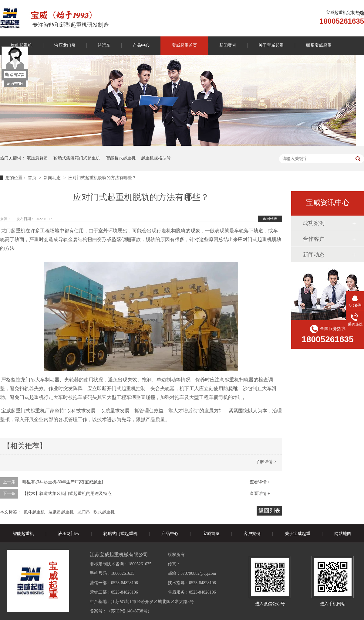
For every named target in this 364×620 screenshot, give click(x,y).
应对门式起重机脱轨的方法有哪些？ (102, 178)
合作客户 (314, 239)
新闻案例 (228, 45)
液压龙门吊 (65, 45)
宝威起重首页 (184, 45)
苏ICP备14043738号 (129, 611)
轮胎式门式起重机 (120, 534)
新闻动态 (53, 178)
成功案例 (314, 223)
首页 (33, 178)
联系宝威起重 (319, 45)
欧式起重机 (104, 512)
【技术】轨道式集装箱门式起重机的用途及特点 (67, 494)
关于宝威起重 (271, 45)
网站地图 (343, 534)
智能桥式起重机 (121, 158)
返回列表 (270, 219)
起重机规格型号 (156, 158)
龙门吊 (84, 512)
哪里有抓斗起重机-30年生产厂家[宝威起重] (63, 482)
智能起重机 (23, 534)
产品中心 (141, 45)
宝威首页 (211, 534)
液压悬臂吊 (37, 158)
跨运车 (104, 45)
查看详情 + (260, 482)
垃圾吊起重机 (61, 512)
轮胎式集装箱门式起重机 (77, 158)
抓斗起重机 (34, 512)
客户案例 (252, 534)
